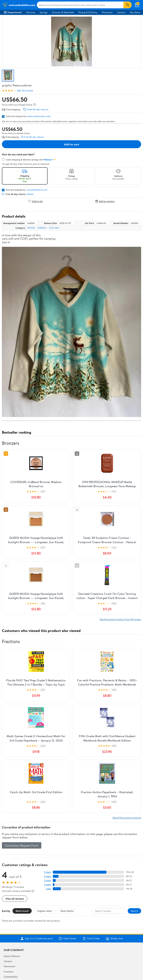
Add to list (35, 201)
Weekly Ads (114, 939)
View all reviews (15, 899)
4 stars (47, 876)
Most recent (22, 911)
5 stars (48, 872)
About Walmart (12, 956)
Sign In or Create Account (37, 939)
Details (30, 194)
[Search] (128, 5)
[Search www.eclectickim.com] (80, 5)
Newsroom (10, 966)
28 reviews (27, 91)
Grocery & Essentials (63, 12)
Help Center (68, 939)
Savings (43, 12)
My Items (135, 12)
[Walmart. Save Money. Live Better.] (19, 5)
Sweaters (42, 228)
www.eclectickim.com (39, 116)
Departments (13, 12)
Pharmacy (107, 12)
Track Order (91, 939)
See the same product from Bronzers (120, 619)
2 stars (48, 885)
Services (31, 12)
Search (134, 911)
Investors (9, 972)
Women (31, 228)
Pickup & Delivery (88, 12)
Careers (121, 12)
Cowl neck (54, 228)
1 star (48, 889)
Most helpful (67, 911)
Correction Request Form (22, 845)
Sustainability (11, 977)
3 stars (48, 880)
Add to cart (71, 144)
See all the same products (127, 818)
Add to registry (105, 201)
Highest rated (44, 911)
